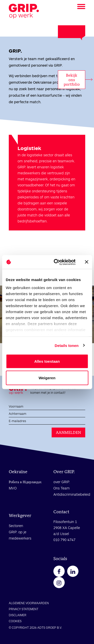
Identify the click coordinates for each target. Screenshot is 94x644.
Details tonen (67, 345)
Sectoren (16, 526)
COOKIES (15, 621)
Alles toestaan (47, 361)
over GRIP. (62, 482)
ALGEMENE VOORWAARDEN (29, 603)
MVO (13, 488)
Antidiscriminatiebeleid (72, 494)
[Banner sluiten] (86, 262)
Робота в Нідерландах (25, 482)
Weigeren (47, 378)
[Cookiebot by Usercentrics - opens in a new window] (56, 262)
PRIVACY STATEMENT (24, 609)
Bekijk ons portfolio (72, 80)
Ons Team (62, 488)
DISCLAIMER (18, 615)
